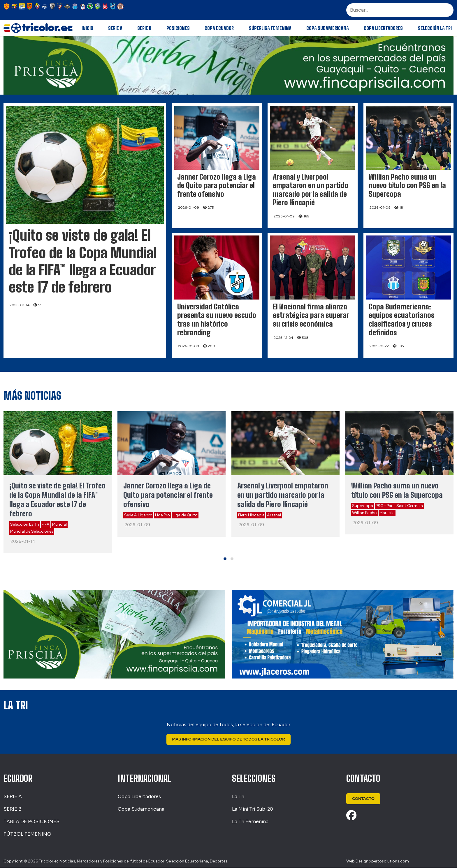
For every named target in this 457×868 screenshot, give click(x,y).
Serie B (144, 28)
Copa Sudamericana (328, 28)
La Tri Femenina (250, 821)
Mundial (59, 524)
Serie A (115, 28)
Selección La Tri (435, 28)
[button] (225, 559)
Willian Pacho (364, 513)
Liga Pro (162, 515)
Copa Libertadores (383, 28)
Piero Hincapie (251, 515)
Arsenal (274, 515)
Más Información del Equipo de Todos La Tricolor (228, 739)
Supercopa (363, 506)
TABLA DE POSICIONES (31, 821)
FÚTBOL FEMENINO (27, 834)
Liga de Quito (185, 515)
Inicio (87, 28)
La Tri (238, 797)
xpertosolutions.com (389, 861)
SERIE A (13, 797)
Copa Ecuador (219, 28)
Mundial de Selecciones (32, 531)
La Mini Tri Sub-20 (253, 809)
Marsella (387, 513)
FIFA (46, 524)
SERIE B (13, 809)
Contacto (364, 799)
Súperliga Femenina (270, 28)
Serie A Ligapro (138, 515)
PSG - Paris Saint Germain (399, 506)
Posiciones (178, 28)
